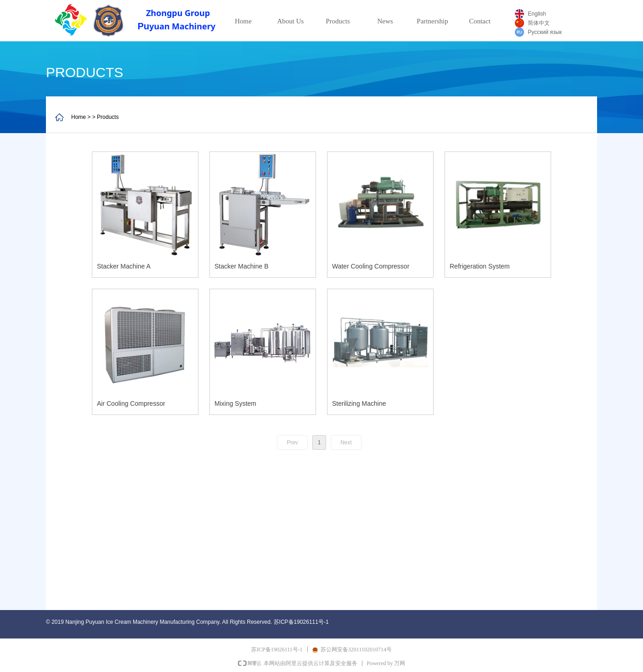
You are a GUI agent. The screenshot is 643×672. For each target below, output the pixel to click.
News (385, 21)
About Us (291, 21)
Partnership (432, 21)
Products (338, 21)
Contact (480, 21)
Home (243, 21)
